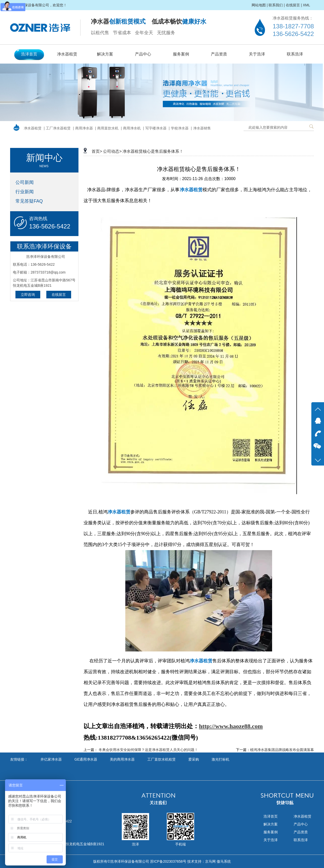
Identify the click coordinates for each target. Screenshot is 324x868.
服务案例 (181, 54)
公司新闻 (25, 182)
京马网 (210, 861)
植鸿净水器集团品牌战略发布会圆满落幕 (282, 750)
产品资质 (219, 54)
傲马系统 (224, 861)
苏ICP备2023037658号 (168, 861)
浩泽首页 (29, 54)
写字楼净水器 (156, 128)
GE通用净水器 (86, 759)
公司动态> (112, 151)
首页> (97, 151)
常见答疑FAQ (29, 201)
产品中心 (143, 54)
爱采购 (194, 759)
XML (306, 5)
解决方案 (105, 54)
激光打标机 (220, 759)
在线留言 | (294, 5)
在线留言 (59, 295)
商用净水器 (84, 128)
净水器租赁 (67, 54)
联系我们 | (277, 5)
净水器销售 (202, 128)
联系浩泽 (295, 54)
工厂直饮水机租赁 (161, 759)
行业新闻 (25, 192)
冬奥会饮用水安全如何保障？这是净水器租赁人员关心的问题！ (148, 750)
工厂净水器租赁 (58, 128)
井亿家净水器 (51, 759)
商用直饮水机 (108, 128)
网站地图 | (260, 5)
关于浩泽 (257, 54)
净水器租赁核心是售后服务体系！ (153, 151)
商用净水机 (132, 128)
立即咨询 (28, 295)
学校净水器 (180, 128)
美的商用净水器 (122, 759)
